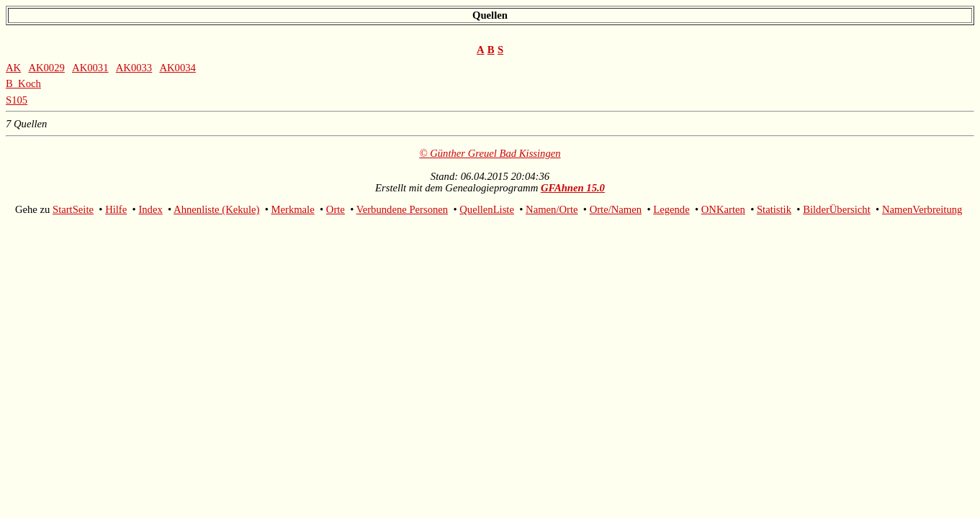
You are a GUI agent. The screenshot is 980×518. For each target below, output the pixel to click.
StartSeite (73, 209)
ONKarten (723, 209)
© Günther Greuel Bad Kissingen (490, 153)
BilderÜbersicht (837, 209)
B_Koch (23, 83)
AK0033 (134, 68)
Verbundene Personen (402, 209)
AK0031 (90, 68)
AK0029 (46, 68)
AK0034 (177, 68)
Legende (671, 209)
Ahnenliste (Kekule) (216, 209)
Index (150, 209)
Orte (336, 209)
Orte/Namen (616, 209)
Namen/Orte (552, 209)
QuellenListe (487, 209)
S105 (17, 100)
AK (13, 68)
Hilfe (116, 209)
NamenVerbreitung (922, 209)
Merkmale (292, 209)
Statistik (774, 209)
